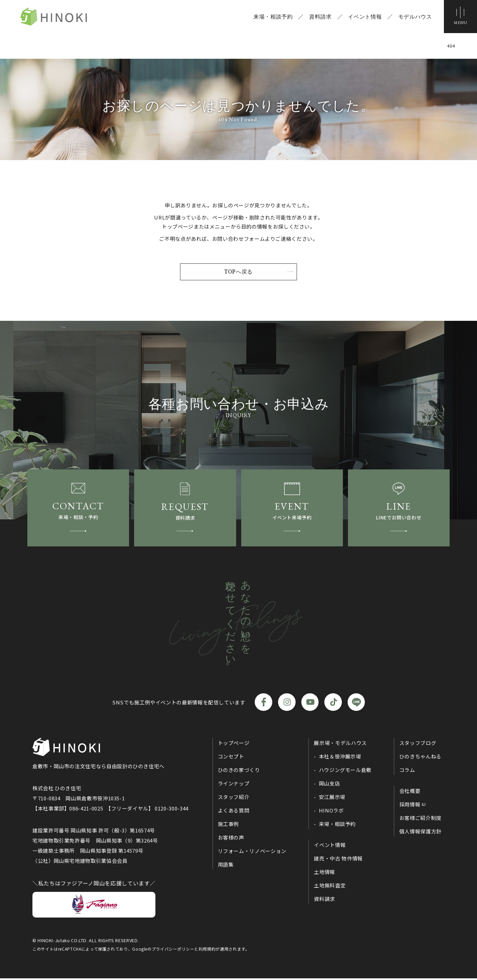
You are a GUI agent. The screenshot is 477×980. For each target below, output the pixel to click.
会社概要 (410, 793)
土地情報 (324, 874)
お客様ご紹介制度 (420, 820)
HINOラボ (331, 812)
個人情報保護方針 (420, 833)
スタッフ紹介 (234, 799)
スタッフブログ (418, 745)
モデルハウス (415, 17)
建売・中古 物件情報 (338, 860)
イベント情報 (365, 17)
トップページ (234, 745)
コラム (407, 772)
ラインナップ (234, 785)
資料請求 (320, 17)
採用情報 (410, 806)
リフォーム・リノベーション (252, 853)
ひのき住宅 (56, 17)
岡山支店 (330, 785)
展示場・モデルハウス (340, 745)
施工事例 (229, 826)
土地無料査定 (330, 887)
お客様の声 (231, 839)
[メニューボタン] (460, 17)
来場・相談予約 (272, 17)
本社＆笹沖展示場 (340, 758)
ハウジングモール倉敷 (345, 772)
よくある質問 (234, 812)
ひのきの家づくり (239, 772)
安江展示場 (332, 799)
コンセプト (231, 758)
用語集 (226, 866)
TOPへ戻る (238, 272)
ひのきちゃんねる (420, 758)
